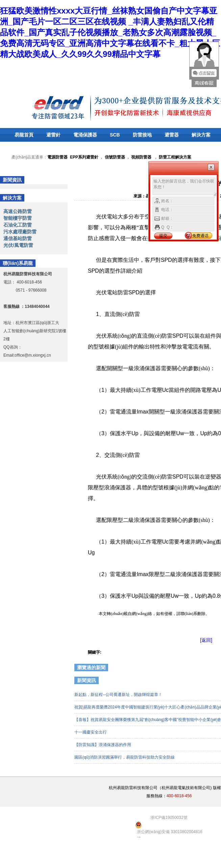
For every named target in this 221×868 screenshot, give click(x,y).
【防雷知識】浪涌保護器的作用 (103, 745)
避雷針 (53, 135)
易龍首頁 (24, 135)
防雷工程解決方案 (175, 157)
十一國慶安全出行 (91, 732)
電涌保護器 (85, 135)
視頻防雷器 (141, 157)
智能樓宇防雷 (18, 218)
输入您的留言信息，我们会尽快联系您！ (185, 187)
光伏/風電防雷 (18, 245)
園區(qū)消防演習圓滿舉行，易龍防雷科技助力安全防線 (125, 757)
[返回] (206, 640)
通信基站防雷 (18, 238)
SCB (115, 135)
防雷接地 (142, 135)
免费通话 (200, 236)
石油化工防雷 (18, 225)
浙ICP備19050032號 (169, 818)
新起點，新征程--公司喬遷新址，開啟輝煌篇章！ (119, 695)
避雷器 (172, 135)
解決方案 (201, 135)
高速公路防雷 (18, 211)
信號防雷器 (115, 157)
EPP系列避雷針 (84, 157)
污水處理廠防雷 (20, 232)
